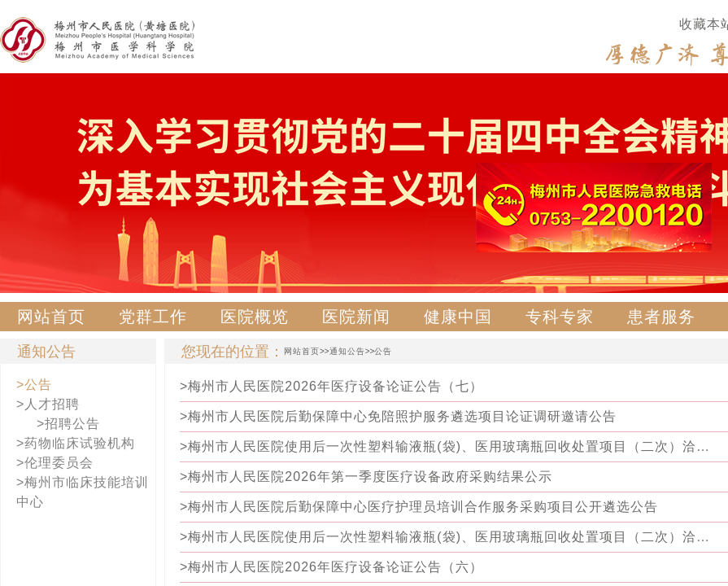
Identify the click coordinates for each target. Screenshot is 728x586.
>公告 (34, 385)
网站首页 (51, 317)
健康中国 (458, 317)
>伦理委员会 (55, 463)
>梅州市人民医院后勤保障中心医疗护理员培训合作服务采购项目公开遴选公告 (419, 507)
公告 (383, 351)
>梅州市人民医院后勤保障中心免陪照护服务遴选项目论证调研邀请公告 (398, 416)
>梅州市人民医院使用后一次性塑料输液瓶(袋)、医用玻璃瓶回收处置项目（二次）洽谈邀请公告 (448, 537)
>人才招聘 (48, 404)
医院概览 (255, 317)
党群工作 (153, 317)
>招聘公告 (68, 424)
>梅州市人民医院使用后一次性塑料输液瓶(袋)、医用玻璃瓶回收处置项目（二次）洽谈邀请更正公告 (448, 446)
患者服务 (661, 317)
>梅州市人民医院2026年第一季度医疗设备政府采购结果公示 (366, 477)
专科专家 (560, 317)
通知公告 (347, 351)
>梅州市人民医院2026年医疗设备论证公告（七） (331, 386)
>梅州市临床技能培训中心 (83, 492)
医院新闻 (356, 317)
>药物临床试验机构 (76, 443)
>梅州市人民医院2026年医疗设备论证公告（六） (331, 567)
